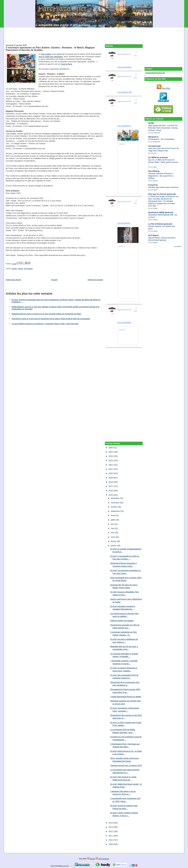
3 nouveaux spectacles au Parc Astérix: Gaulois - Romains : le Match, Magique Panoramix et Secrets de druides (50, 49)
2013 (111, 827)
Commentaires (102, 859)
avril (113, 533)
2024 (111, 456)
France (20, 269)
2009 (111, 844)
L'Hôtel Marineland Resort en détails (126, 697)
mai (113, 528)
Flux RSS (163, 88)
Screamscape (155, 146)
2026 (111, 448)
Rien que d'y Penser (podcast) (162, 194)
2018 (111, 482)
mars (113, 537)
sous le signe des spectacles (51, 57)
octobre (114, 507)
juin (113, 524)
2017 (111, 486)
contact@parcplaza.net (155, 73)
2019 (111, 478)
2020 (111, 473)
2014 (111, 823)
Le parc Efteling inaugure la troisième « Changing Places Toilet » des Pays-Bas (45, 324)
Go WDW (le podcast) (158, 157)
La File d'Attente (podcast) (160, 224)
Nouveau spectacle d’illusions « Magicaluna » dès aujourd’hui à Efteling (161, 176)
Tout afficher (178, 246)
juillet (113, 520)
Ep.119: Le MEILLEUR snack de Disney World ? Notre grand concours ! (163, 162)
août (113, 515)
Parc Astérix (46, 54)
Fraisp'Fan (153, 185)
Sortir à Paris (66, 64)
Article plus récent (13, 280)
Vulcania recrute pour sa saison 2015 (126, 765)
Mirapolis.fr (153, 137)
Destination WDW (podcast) (161, 212)
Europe (14, 269)
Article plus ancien (95, 280)
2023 (111, 461)
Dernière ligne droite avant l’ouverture (163, 187)
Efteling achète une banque (122, 621)
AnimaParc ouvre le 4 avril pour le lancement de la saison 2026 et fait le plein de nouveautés (51, 319)
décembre (115, 498)
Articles (91, 859)
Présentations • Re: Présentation (161, 139)
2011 (111, 836)
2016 (111, 491)
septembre (116, 511)
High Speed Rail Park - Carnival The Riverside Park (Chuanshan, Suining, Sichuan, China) (163, 128)
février (114, 541)
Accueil (54, 280)
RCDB (151, 123)
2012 (111, 831)
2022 (111, 465)
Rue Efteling (154, 171)
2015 (111, 495)
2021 (111, 469)
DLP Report (154, 235)
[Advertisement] (94, 34)
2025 (111, 452)
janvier (114, 546)
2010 (111, 840)
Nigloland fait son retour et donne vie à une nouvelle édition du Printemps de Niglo (46, 314)
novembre (115, 503)
